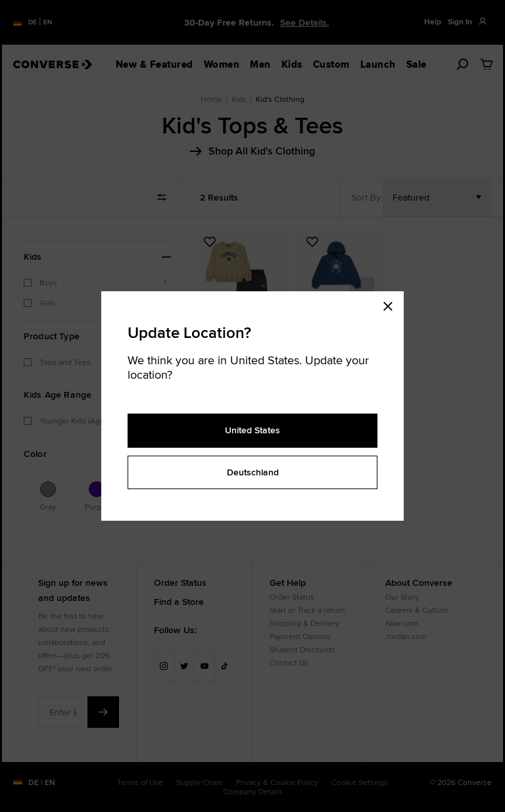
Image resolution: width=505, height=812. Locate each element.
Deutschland (253, 472)
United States (252, 430)
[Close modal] (392, 304)
